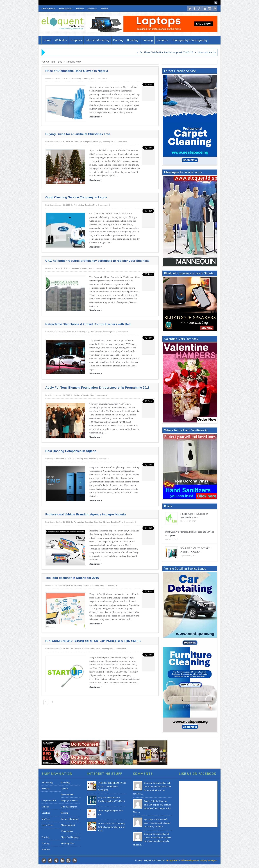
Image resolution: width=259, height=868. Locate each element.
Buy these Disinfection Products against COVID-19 (172, 52)
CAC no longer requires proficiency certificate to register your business (97, 261)
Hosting (65, 813)
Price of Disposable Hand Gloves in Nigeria (77, 71)
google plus (200, 9)
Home (47, 40)
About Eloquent (65, 9)
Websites (61, 40)
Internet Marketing (97, 40)
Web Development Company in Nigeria (199, 860)
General (85, 649)
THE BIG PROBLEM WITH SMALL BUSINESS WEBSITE (112, 786)
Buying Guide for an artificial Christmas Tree (78, 134)
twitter (190, 9)
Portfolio (104, 9)
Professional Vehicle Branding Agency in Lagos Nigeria (86, 514)
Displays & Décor (69, 801)
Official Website (48, 9)
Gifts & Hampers (69, 807)
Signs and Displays (93, 142)
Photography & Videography (189, 40)
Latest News (79, 142)
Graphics (76, 40)
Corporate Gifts (49, 801)
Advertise (80, 9)
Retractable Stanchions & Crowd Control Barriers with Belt (88, 324)
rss (215, 9)
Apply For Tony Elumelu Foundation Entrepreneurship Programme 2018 (97, 388)
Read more (96, 117)
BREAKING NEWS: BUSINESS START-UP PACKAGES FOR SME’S (93, 641)
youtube (210, 9)
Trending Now (88, 78)
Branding (133, 40)
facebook (195, 9)
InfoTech (46, 819)
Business (162, 40)
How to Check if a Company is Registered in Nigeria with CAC (112, 827)
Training (147, 40)
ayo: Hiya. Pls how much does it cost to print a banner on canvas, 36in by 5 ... (157, 823)
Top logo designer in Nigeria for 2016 (72, 578)
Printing (118, 40)
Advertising (76, 78)
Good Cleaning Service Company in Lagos (76, 197)
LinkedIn (205, 9)
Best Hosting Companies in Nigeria (71, 451)
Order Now (92, 9)
